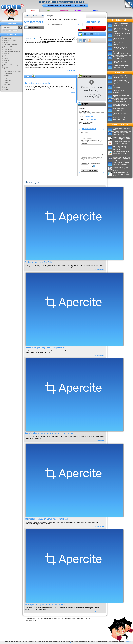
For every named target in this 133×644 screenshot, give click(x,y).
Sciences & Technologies (12, 65)
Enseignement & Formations (12, 71)
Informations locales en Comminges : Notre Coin (47, 519)
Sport (6, 87)
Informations (8, 49)
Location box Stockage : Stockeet (118, 62)
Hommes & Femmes (10, 47)
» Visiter (72, 93)
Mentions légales (70, 619)
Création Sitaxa (41, 619)
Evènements (80, 11)
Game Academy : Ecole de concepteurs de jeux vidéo (118, 164)
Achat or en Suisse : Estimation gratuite (116, 57)
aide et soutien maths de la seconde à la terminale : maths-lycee (118, 148)
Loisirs (6, 56)
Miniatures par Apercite (83, 619)
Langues (6, 78)
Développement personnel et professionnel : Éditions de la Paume (119, 159)
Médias (6, 58)
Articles (48, 11)
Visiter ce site (87, 28)
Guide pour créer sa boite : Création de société (118, 133)
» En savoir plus (99, 270)
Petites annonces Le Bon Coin (38, 262)
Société (35, 16)
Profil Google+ (89, 117)
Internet (6, 54)
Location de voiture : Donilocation (116, 39)
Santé (6, 63)
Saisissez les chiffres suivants (91, 163)
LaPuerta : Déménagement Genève (118, 44)
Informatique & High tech (12, 51)
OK (79, 25)
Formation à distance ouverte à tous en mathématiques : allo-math (119, 169)
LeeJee (50, 619)
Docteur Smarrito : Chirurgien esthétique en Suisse (119, 67)
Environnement (8, 73)
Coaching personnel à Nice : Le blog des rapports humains (119, 138)
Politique (6, 82)
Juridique (43, 16)
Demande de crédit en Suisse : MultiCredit (119, 35)
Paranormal (7, 80)
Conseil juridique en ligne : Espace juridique (44, 348)
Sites (33, 11)
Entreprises (7, 43)
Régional (7, 60)
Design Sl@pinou (58, 619)
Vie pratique (7, 85)
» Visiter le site (70, 70)
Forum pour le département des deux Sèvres (45, 605)
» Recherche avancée (10, 30)
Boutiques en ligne (10, 40)
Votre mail (84, 132)
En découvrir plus (89, 34)
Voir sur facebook (91, 119)
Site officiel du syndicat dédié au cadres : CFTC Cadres (49, 434)
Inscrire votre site (30, 619)
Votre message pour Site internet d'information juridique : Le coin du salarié (92, 142)
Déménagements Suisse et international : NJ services (118, 53)
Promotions (64, 11)
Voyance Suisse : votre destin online (119, 129)
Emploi (95, 11)
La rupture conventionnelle (38, 83)
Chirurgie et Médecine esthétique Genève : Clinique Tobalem (119, 30)
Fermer (72, 643)
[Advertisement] (50, 33)
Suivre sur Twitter (89, 114)
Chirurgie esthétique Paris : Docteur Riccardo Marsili (118, 25)
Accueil (28, 16)
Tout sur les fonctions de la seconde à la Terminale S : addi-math (118, 153)
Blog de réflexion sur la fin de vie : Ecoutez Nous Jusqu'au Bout (119, 174)
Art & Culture (8, 38)
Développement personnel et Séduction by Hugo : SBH (119, 143)
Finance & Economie (10, 45)
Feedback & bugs (30, 620)
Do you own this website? (55, 25)
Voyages (6, 89)
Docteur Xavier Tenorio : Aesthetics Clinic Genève (118, 48)
